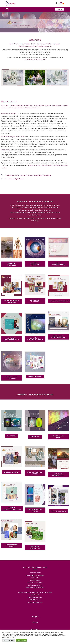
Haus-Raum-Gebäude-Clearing (35, 473)
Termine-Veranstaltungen (58, 264)
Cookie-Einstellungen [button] (9, 640)
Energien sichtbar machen (35, 510)
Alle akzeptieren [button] (21, 640)
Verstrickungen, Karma (58, 437)
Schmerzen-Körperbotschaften (12, 339)
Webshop (60, 9)
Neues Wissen (12, 436)
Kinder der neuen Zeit (12, 472)
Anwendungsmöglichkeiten (14, 179)
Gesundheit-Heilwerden (12, 264)
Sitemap (35, 622)
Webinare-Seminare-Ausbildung (12, 301)
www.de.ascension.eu (35, 585)
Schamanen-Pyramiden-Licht (58, 475)
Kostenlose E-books (35, 377)
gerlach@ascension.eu (35, 602)
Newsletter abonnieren (35, 264)
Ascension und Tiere (58, 511)
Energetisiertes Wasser (12, 546)
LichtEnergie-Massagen (35, 301)
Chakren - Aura (35, 437)
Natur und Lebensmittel (35, 547)
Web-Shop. (35, 221)
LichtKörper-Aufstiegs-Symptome (35, 339)
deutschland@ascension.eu (35, 587)
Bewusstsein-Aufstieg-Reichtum (58, 337)
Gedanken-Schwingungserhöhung (12, 508)
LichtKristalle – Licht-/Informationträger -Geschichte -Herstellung (28, 175)
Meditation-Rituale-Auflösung (12, 378)
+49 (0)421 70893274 (36, 583)
